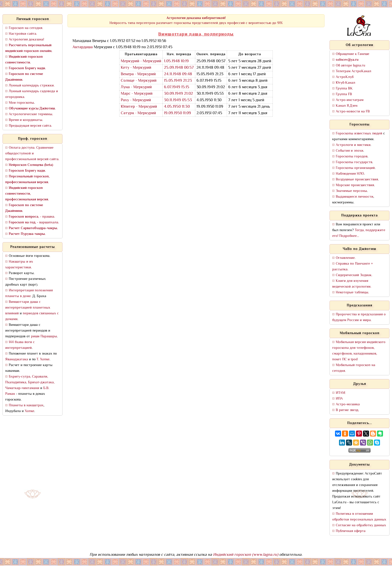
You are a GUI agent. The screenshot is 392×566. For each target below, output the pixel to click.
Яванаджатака (17, 359)
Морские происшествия (355, 185)
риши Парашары (44, 336)
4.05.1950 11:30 (177, 107)
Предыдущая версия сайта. (30, 126)
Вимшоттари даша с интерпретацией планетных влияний (28, 308)
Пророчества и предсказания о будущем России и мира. (359, 317)
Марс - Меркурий (137, 94)
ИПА (339, 399)
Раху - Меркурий (136, 100)
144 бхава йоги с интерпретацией (20, 345)
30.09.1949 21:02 (178, 94)
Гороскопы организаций (355, 168)
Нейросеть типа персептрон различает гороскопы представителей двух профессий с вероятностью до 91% (196, 21)
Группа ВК (344, 89)
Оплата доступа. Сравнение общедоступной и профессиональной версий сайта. (32, 154)
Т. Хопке (43, 359)
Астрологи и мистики (353, 145)
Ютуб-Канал (345, 83)
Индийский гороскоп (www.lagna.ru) (246, 555)
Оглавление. (346, 258)
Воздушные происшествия (357, 180)
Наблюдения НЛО (350, 174)
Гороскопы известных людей (359, 134)
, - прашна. (32, 217)
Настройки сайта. (23, 34)
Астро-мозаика (348, 404)
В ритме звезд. (347, 410)
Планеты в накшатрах (26, 405)
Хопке (29, 411)
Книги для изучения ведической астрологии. (352, 284)
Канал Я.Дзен (347, 106)
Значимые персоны (351, 191)
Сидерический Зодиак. (354, 275)
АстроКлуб (345, 77)
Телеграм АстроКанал (353, 71)
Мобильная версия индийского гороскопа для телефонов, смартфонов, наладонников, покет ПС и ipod (359, 351)
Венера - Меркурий (138, 74)
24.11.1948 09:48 (178, 74)
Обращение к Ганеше (352, 54)
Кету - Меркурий (136, 68)
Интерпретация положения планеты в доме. (29, 293)
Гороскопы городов (352, 157)
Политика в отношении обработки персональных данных (359, 517)
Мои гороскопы (21, 103)
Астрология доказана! (26, 40)
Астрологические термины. (31, 114)
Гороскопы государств (354, 162)
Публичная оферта (351, 531)
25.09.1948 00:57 (179, 68)
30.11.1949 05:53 (178, 100)
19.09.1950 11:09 (177, 113)
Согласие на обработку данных (361, 525)
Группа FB (344, 94)
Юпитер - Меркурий (139, 107)
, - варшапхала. (34, 223)
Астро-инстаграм (350, 100)
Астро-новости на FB (353, 112)
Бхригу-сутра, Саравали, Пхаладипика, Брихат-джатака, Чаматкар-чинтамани (30, 382)
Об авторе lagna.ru (350, 66)
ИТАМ (340, 393)
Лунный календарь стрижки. (32, 86)
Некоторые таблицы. (352, 292)
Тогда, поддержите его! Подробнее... (359, 233)
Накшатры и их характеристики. (19, 265)
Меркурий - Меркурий (141, 61)
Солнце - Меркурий (139, 81)
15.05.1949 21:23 (178, 81)
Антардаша (83, 47)
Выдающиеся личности (354, 197)
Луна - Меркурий (136, 87)
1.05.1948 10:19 (176, 61)
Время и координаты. (26, 120)
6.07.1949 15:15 (177, 87)
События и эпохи (349, 151)
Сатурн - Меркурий (138, 113)
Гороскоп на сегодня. (26, 28)
